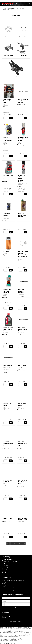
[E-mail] (16, 601)
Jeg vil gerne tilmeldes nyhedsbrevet (16, 605)
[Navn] (16, 598)
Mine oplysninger (6, 616)
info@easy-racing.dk (9, 570)
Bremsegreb (23, 56)
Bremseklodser (9, 56)
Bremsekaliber (16, 77)
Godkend (16, 608)
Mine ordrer (5, 615)
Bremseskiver (9, 37)
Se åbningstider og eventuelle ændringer (13, 580)
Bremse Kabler (23, 37)
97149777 (7, 566)
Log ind (4, 618)
